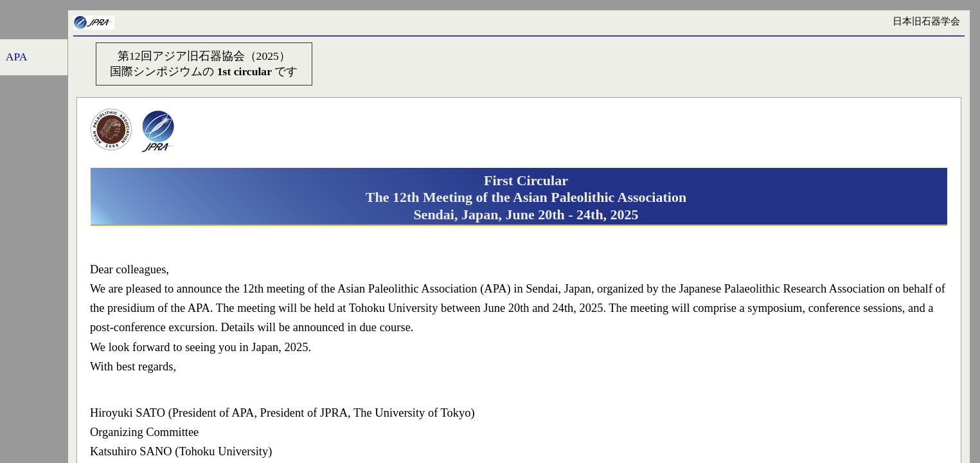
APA (17, 57)
